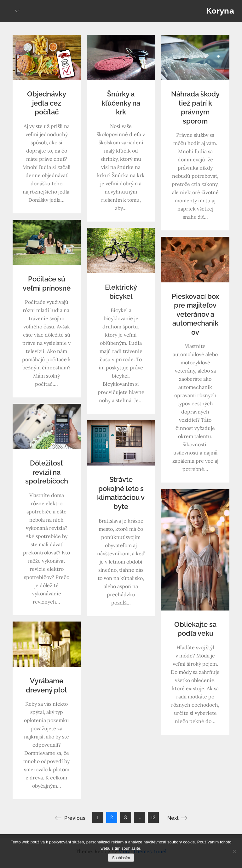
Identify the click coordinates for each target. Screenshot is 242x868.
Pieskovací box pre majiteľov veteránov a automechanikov (195, 314)
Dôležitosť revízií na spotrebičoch (47, 472)
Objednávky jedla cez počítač (47, 103)
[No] (234, 851)
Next (177, 818)
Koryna (220, 11)
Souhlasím (121, 858)
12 (153, 817)
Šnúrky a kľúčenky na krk (121, 103)
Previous (70, 818)
